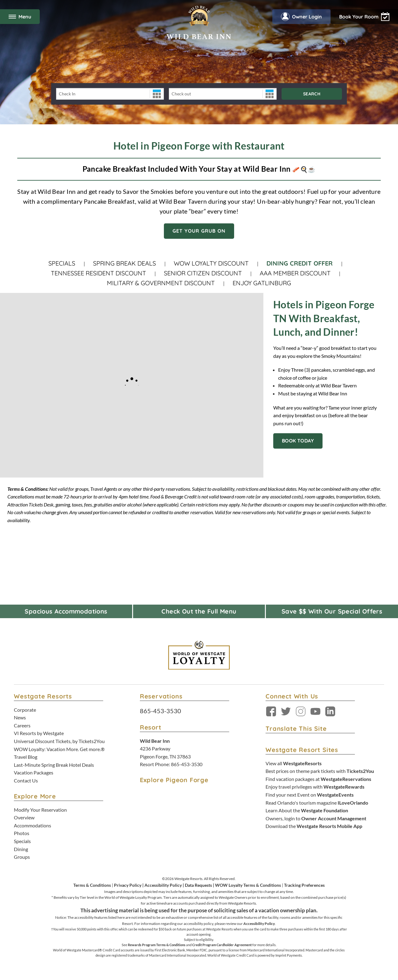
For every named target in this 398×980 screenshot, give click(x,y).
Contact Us (26, 780)
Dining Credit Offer (300, 263)
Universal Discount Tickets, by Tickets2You (59, 741)
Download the (314, 826)
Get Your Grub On (199, 231)
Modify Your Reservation (40, 810)
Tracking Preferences (304, 885)
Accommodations (32, 825)
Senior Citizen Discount (203, 273)
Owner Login (301, 17)
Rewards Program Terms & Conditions (157, 945)
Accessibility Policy (163, 885)
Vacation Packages (34, 772)
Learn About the (307, 810)
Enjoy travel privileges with (315, 787)
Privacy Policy (128, 885)
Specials (62, 263)
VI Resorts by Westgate (39, 733)
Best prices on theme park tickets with (320, 771)
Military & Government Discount (161, 283)
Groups (22, 857)
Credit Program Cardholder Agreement (222, 945)
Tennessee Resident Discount (98, 273)
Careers (22, 725)
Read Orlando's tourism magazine (317, 803)
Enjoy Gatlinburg (262, 283)
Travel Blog (26, 757)
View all (294, 763)
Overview (24, 817)
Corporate (25, 710)
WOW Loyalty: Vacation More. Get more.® (59, 749)
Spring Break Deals (124, 263)
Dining (21, 849)
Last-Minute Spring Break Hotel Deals (54, 765)
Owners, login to (316, 818)
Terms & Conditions (92, 885)
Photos (22, 833)
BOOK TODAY (298, 441)
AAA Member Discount (295, 273)
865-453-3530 (160, 711)
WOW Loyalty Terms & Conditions (248, 885)
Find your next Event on (310, 795)
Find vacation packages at (318, 779)
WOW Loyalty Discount (211, 263)
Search (312, 94)
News (20, 717)
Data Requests (198, 885)
